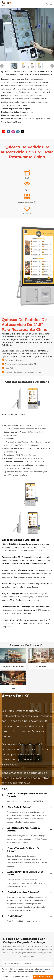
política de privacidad (38, 971)
